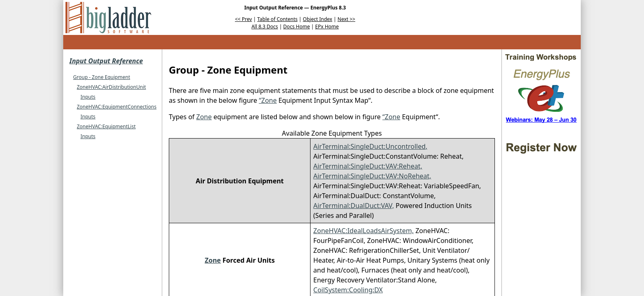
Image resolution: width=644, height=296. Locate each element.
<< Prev (243, 19)
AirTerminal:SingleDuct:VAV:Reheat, (368, 166)
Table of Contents (277, 19)
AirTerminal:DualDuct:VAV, (354, 206)
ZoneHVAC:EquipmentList (106, 126)
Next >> (346, 19)
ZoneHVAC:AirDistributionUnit (111, 87)
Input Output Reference (106, 61)
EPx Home (327, 27)
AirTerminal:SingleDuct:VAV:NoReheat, (372, 176)
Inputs (88, 97)
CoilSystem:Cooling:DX (348, 290)
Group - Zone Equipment (102, 77)
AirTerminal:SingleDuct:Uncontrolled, (370, 146)
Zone (204, 117)
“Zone (268, 100)
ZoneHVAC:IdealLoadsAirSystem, (363, 231)
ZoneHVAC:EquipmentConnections (117, 107)
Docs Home (297, 27)
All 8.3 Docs (265, 27)
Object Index (317, 19)
